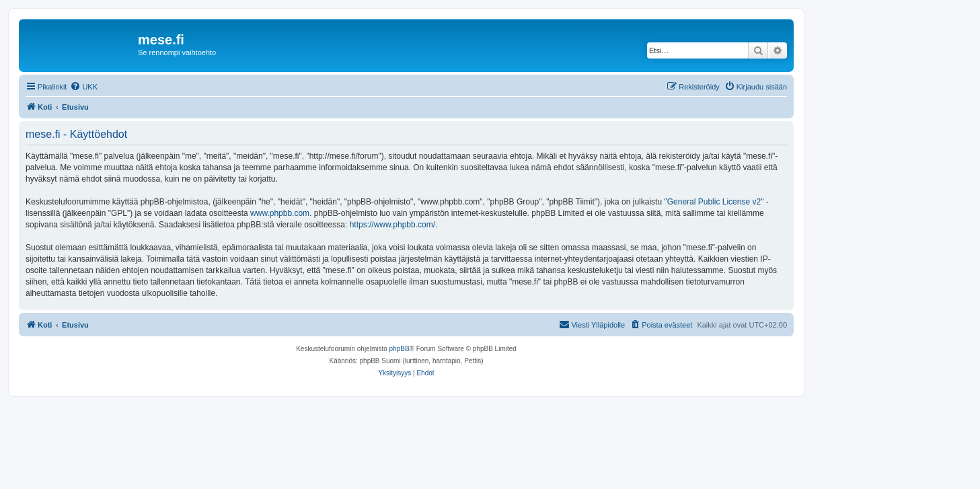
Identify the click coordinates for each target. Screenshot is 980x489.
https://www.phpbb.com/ (392, 225)
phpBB (400, 349)
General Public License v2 (714, 202)
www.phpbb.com (280, 213)
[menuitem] (84, 87)
